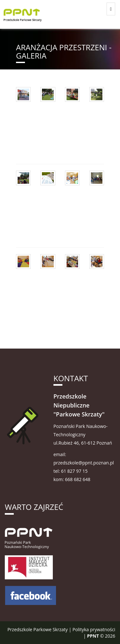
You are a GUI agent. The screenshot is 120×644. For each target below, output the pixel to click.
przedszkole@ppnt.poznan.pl (84, 463)
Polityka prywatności (94, 629)
